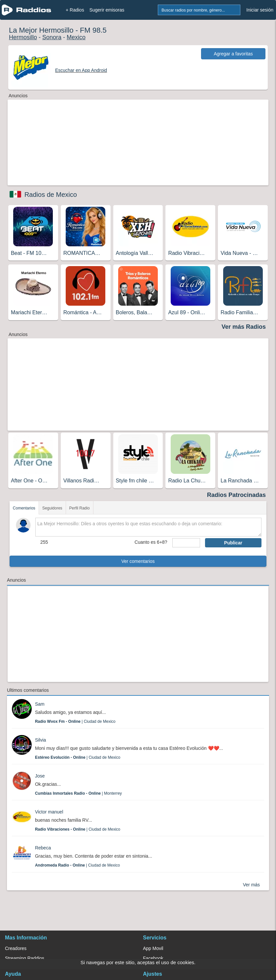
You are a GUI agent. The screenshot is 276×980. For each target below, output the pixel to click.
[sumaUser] (186, 543)
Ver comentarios (138, 561)
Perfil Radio (80, 508)
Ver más (251, 885)
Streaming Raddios (25, 958)
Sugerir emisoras (107, 10)
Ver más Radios (244, 327)
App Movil (153, 948)
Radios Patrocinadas (236, 495)
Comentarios (24, 508)
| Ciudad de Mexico (75, 721)
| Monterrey (78, 793)
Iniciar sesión (260, 10)
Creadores (16, 948)
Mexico (76, 37)
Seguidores (52, 508)
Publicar (233, 543)
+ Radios (75, 10)
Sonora (52, 37)
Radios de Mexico (51, 195)
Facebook (153, 958)
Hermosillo (23, 37)
